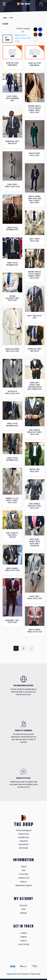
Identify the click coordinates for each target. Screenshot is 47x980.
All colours (7, 39)
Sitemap (24, 867)
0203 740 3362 (24, 848)
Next (31, 648)
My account (24, 905)
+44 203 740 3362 (24, 944)
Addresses (24, 913)
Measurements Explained (24, 885)
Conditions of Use (24, 878)
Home (5, 18)
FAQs (23, 870)
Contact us (23, 882)
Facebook (23, 933)
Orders (23, 909)
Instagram (24, 937)
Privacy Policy (24, 874)
